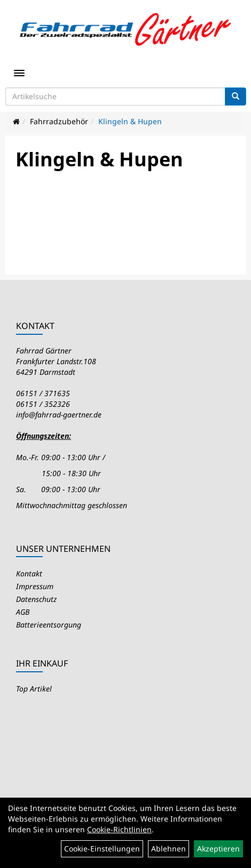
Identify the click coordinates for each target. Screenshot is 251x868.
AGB (23, 612)
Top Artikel (34, 689)
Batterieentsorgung (49, 625)
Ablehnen (168, 849)
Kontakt (29, 573)
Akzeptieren (218, 849)
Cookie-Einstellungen (102, 849)
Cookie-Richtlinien (119, 829)
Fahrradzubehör (59, 121)
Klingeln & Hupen (130, 121)
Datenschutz (36, 599)
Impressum (35, 586)
